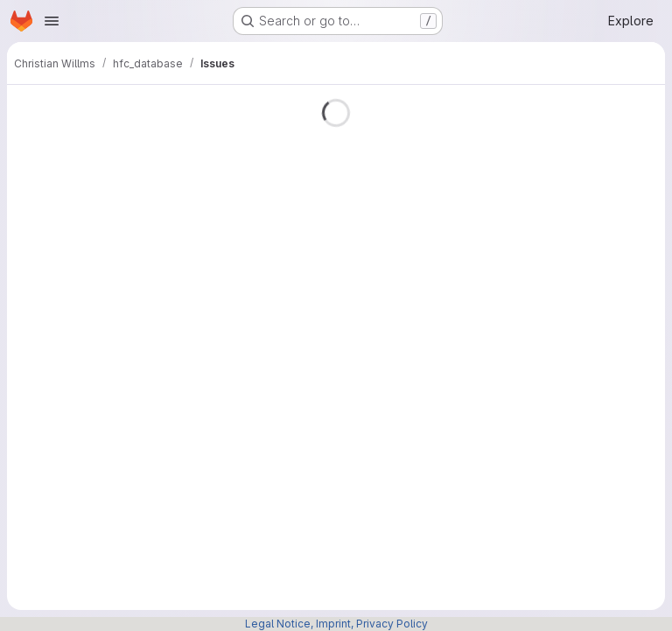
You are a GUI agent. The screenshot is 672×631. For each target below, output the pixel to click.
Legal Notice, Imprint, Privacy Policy (336, 624)
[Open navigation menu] (52, 21)
